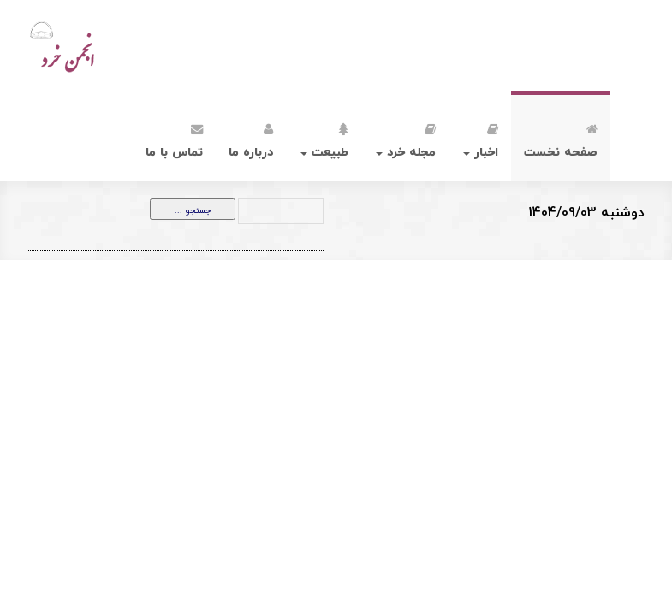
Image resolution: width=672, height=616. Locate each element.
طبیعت (324, 138)
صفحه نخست (561, 138)
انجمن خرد (100, 45)
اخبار (481, 138)
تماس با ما (174, 138)
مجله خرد (406, 138)
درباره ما (251, 138)
